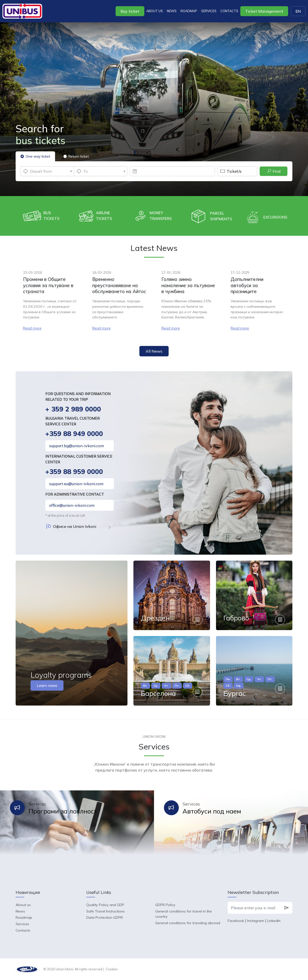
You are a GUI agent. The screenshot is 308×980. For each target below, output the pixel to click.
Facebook (236, 921)
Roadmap (189, 11)
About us (155, 11)
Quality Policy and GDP (105, 905)
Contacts (229, 11)
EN (298, 11)
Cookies (112, 969)
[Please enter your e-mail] (254, 908)
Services (209, 11)
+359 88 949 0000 (74, 434)
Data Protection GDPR (105, 917)
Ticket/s (230, 171)
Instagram (256, 921)
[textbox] (47, 171)
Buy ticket (130, 11)
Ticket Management (264, 11)
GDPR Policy (165, 905)
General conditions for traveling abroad (188, 923)
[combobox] (47, 171)
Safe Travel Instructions (106, 911)
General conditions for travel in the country (184, 914)
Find (274, 171)
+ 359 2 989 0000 (73, 409)
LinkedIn (274, 921)
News (172, 11)
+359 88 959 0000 (74, 472)
